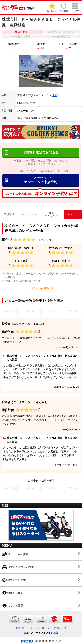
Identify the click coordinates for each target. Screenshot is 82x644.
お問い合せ (60, 628)
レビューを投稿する (41, 288)
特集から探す (13, 593)
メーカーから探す (15, 554)
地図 (54, 95)
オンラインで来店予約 (41, 180)
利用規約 (21, 628)
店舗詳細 (9, 214)
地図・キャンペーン (53, 214)
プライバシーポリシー (40, 628)
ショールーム (30, 214)
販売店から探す (14, 580)
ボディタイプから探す (18, 567)
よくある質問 (13, 606)
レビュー (73, 214)
